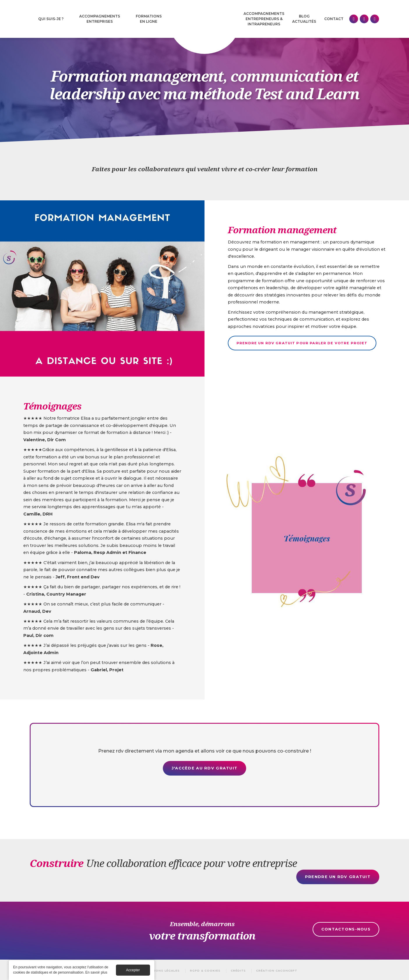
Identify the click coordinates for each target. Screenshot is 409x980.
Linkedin (354, 19)
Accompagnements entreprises (100, 19)
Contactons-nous (346, 929)
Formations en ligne (149, 19)
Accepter (133, 970)
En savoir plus (96, 972)
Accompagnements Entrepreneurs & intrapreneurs (264, 19)
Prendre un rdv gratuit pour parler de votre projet (302, 343)
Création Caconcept (277, 971)
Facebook (364, 19)
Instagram (375, 19)
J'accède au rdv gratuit (204, 768)
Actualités (304, 21)
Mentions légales (162, 971)
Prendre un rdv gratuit (338, 877)
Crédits (238, 971)
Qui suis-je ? (51, 19)
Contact (334, 19)
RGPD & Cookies (205, 971)
